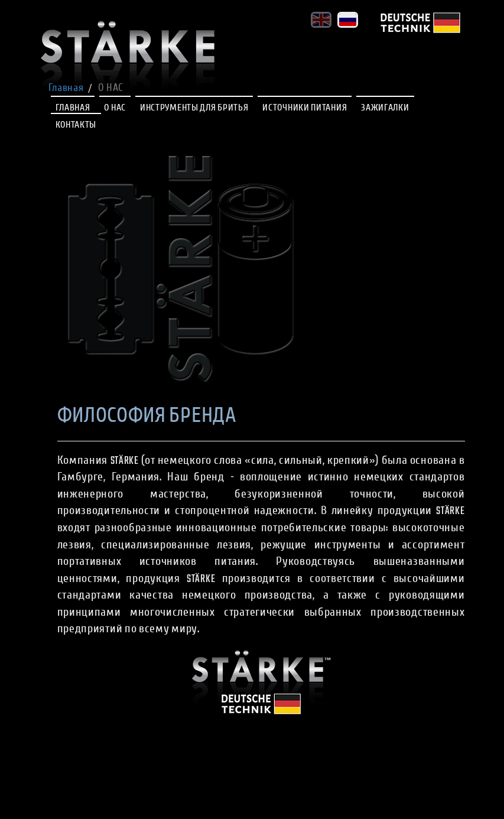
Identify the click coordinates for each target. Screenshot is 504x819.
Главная (66, 89)
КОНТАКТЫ (76, 126)
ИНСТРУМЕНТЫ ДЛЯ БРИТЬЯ (194, 108)
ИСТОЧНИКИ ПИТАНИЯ (305, 108)
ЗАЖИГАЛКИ (385, 108)
